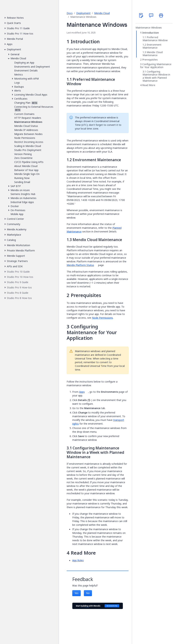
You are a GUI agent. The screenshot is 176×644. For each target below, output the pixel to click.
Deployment (83, 13)
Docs (70, 13)
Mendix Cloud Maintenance (153, 54)
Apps (82, 392)
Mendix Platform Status (80, 265)
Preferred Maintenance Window (155, 39)
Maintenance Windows (149, 28)
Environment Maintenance (152, 46)
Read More (149, 85)
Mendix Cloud (102, 13)
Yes (76, 593)
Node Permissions (102, 318)
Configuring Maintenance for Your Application (156, 66)
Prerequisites (150, 60)
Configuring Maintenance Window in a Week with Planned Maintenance (156, 76)
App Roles (78, 560)
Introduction (151, 33)
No (88, 593)
